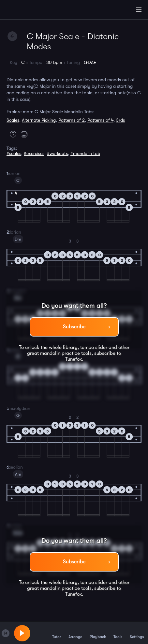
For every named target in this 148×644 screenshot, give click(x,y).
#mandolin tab (85, 153)
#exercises (34, 153)
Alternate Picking (39, 120)
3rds (120, 120)
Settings (137, 633)
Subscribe (74, 327)
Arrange (75, 633)
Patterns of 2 (72, 120)
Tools (118, 633)
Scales (13, 120)
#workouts (57, 153)
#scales (14, 153)
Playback (98, 633)
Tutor (57, 633)
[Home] (26, 11)
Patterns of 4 (100, 120)
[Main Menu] (139, 10)
